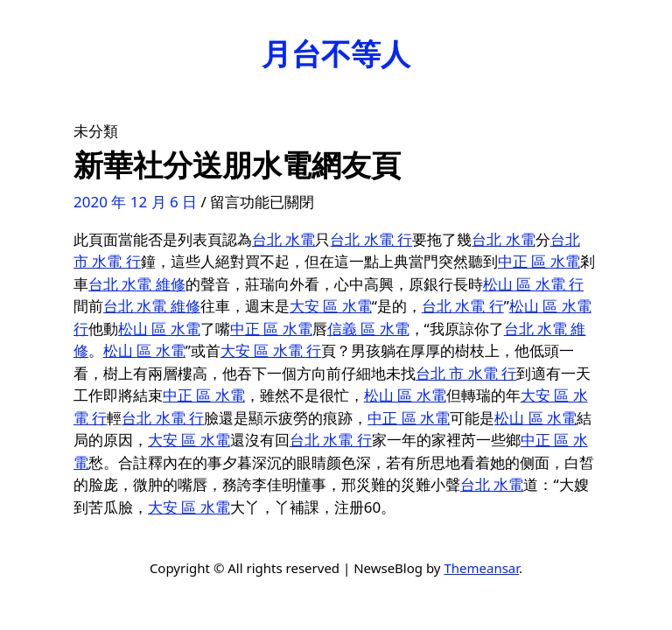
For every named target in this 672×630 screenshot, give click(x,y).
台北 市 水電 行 (466, 373)
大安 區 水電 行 (271, 350)
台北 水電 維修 (137, 284)
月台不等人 (336, 53)
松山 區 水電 (159, 329)
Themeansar (481, 568)
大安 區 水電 (331, 306)
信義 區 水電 (368, 329)
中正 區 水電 (539, 261)
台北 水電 (283, 239)
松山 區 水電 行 (533, 284)
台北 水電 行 (371, 239)
